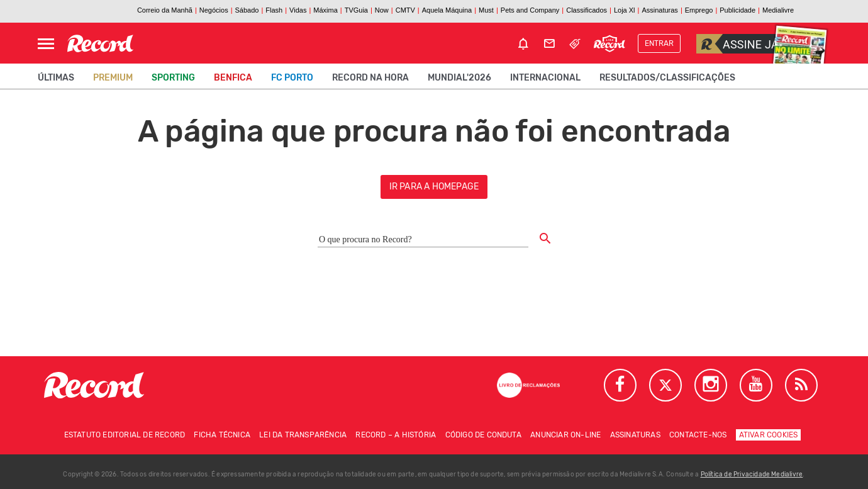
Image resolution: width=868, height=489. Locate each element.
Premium (113, 78)
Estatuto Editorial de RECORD (125, 435)
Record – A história (396, 435)
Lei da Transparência (303, 435)
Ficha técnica (222, 435)
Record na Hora (370, 78)
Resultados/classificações (667, 78)
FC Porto (292, 78)
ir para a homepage (434, 187)
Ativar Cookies (769, 435)
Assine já (737, 44)
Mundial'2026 (459, 78)
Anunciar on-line (565, 435)
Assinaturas (635, 435)
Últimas (56, 78)
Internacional (545, 78)
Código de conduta (483, 435)
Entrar (659, 43)
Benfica (233, 78)
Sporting (173, 78)
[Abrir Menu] (46, 44)
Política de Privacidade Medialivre (752, 475)
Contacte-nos (698, 435)
